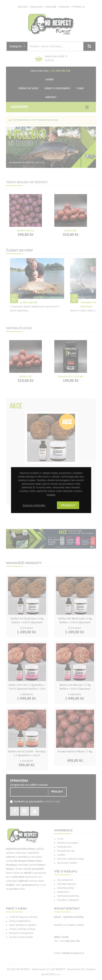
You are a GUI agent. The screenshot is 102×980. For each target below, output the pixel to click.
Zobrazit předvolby (34, 505)
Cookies (51, 495)
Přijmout (68, 505)
